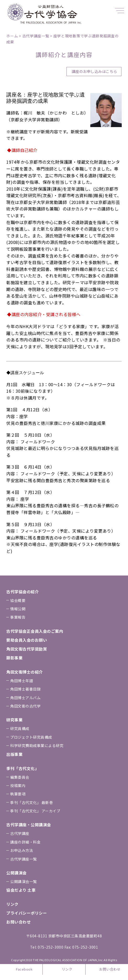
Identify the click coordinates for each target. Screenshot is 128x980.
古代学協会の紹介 (23, 592)
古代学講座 (20, 833)
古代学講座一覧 (24, 859)
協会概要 (18, 600)
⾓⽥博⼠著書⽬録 (25, 689)
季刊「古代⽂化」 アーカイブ (35, 811)
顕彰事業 (14, 658)
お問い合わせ (110, 969)
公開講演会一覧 (24, 881)
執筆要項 (18, 794)
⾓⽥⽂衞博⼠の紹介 (25, 672)
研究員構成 (20, 728)
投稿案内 (18, 785)
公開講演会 (16, 873)
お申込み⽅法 (22, 850)
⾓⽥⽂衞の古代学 (25, 706)
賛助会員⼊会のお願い (27, 640)
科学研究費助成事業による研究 (37, 745)
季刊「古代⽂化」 (23, 768)
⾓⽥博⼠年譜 (22, 681)
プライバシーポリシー (27, 913)
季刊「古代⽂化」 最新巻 (32, 802)
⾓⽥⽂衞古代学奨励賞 (27, 649)
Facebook (24, 969)
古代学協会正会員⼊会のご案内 (35, 631)
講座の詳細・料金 (25, 842)
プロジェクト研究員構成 (31, 737)
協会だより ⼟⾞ (21, 890)
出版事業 (14, 754)
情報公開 (18, 609)
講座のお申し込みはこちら (94, 71)
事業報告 (18, 617)
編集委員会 (20, 777)
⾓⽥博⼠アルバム (25, 698)
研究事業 (14, 720)
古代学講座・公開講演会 (29, 825)
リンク (67, 969)
